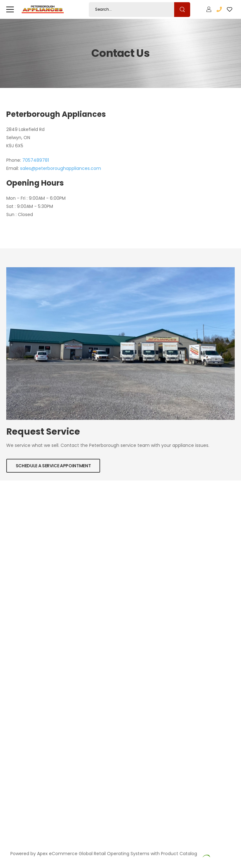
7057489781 (36, 160)
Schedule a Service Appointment (53, 466)
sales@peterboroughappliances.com (61, 168)
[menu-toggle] (10, 9)
